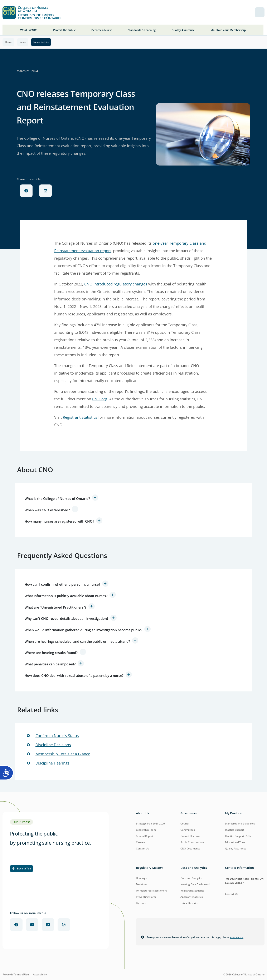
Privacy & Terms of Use (16, 975)
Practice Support (235, 830)
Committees (188, 830)
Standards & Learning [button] (142, 30)
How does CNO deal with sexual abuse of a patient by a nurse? (74, 676)
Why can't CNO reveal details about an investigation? (66, 619)
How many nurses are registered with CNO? (59, 521)
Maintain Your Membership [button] (228, 30)
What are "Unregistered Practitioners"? (55, 607)
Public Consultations (192, 842)
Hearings (141, 878)
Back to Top (21, 869)
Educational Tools (235, 842)
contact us (237, 937)
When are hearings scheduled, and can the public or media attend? (77, 641)
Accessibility (40, 975)
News (23, 42)
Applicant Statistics (191, 897)
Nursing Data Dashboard (195, 884)
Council (185, 824)
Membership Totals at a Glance (63, 754)
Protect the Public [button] (65, 30)
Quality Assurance (236, 849)
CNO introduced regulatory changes (116, 284)
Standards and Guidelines (240, 824)
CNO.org (100, 399)
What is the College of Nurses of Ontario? (57, 499)
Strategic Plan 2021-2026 (150, 824)
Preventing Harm (146, 897)
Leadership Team (146, 830)
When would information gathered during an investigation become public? (83, 630)
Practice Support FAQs (238, 836)
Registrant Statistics (80, 417)
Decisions (142, 884)
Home (8, 42)
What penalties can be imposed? (50, 664)
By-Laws (141, 903)
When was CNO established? (47, 510)
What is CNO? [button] (29, 30)
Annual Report (144, 836)
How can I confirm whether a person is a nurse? (62, 584)
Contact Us (142, 849)
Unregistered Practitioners (151, 891)
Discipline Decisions (53, 745)
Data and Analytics (191, 878)
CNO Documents (190, 849)
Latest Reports (189, 903)
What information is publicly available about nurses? (66, 596)
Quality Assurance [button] (183, 30)
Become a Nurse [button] (102, 30)
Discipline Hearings (52, 763)
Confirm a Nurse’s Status (57, 736)
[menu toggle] (260, 12)
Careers (141, 842)
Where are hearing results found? (51, 653)
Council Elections (190, 836)
